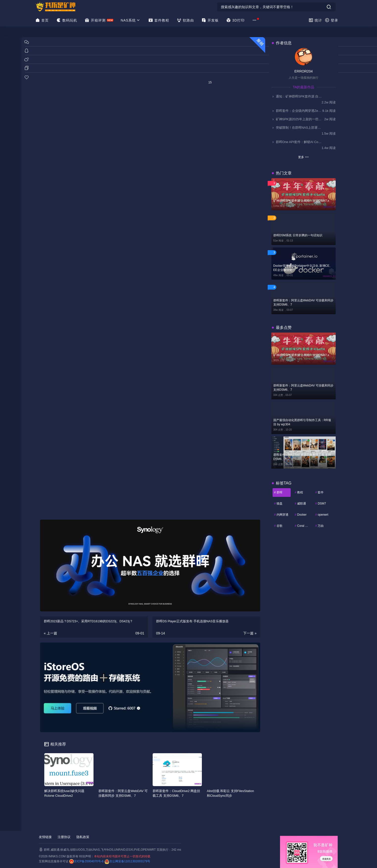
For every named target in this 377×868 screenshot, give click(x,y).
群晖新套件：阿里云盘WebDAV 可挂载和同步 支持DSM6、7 (304, 302)
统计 (315, 20)
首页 (42, 20)
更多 (304, 157)
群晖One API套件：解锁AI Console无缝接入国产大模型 (297, 142)
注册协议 (64, 837)
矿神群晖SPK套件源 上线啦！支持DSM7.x (301, 201)
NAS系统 (131, 20)
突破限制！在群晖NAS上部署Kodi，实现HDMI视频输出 (297, 128)
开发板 (210, 20)
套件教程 (159, 20)
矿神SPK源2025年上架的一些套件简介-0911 (297, 119)
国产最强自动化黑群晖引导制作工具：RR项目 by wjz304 (302, 422)
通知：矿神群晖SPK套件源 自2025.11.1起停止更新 (297, 96)
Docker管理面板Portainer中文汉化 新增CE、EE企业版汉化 (303, 268)
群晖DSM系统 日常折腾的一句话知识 (298, 235)
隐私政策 (83, 837)
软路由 (185, 20)
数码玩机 (67, 20)
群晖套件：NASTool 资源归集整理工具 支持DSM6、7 (302, 457)
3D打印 (235, 20)
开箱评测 (95, 20)
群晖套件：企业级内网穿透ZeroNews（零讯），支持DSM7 (297, 111)
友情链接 (45, 837)
